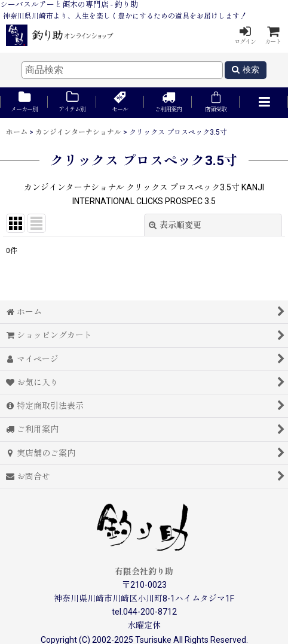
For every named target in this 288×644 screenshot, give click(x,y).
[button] (264, 103)
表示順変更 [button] (175, 225)
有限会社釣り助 (144, 572)
